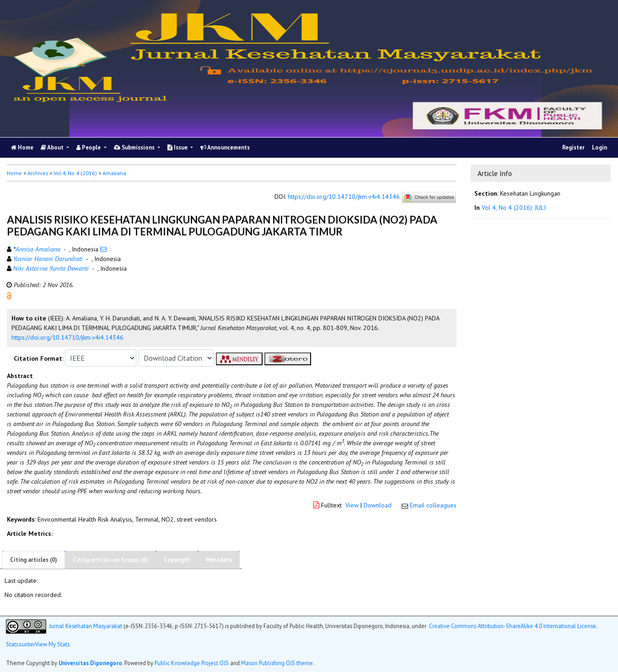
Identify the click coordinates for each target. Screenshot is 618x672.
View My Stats (52, 644)
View (352, 505)
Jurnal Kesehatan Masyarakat (86, 625)
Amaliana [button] (114, 173)
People (89, 147)
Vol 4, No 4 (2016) (75, 173)
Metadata (219, 560)
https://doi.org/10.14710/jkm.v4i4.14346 (344, 197)
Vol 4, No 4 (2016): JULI (514, 208)
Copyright (177, 560)
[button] (9, 295)
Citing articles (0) (34, 560)
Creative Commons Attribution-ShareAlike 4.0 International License (513, 625)
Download (378, 505)
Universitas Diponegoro (90, 663)
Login (599, 147)
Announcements (225, 147)
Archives (38, 173)
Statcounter (21, 644)
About (53, 147)
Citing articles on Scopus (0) (110, 560)
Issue (178, 147)
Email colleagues (433, 505)
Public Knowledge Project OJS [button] (192, 663)
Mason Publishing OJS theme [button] (277, 663)
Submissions (135, 147)
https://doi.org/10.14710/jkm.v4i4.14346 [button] (67, 337)
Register (573, 147)
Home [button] (14, 173)
